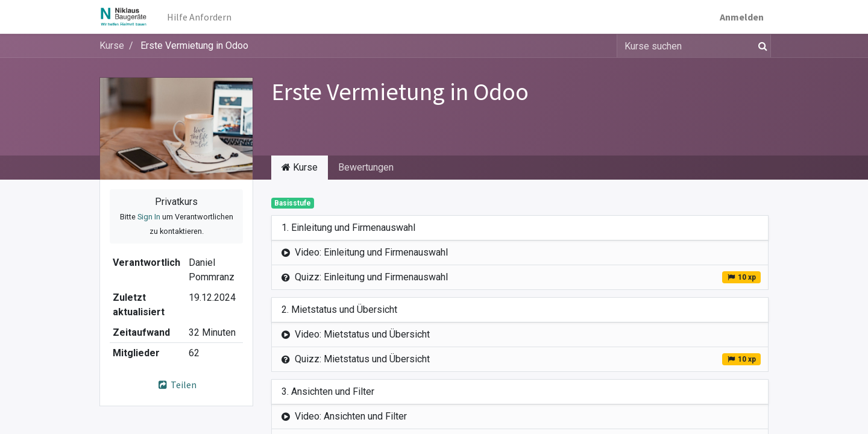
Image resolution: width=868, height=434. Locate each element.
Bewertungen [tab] (366, 167)
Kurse (112, 46)
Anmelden (742, 17)
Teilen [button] (176, 385)
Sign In (149, 217)
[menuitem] (199, 17)
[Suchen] (760, 46)
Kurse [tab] (300, 167)
